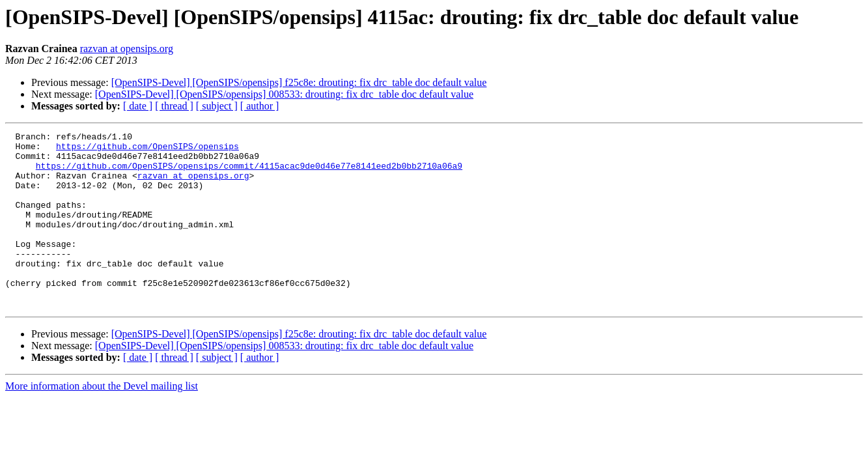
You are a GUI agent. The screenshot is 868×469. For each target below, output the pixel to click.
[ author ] (260, 106)
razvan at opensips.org (127, 49)
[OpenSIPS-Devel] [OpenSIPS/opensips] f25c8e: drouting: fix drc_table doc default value (299, 82)
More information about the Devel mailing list (102, 421)
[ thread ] (174, 106)
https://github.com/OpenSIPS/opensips (147, 150)
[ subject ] (217, 106)
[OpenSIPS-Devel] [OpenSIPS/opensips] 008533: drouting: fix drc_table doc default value (284, 94)
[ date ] (138, 106)
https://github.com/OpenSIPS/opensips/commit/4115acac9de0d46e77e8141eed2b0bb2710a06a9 (249, 173)
